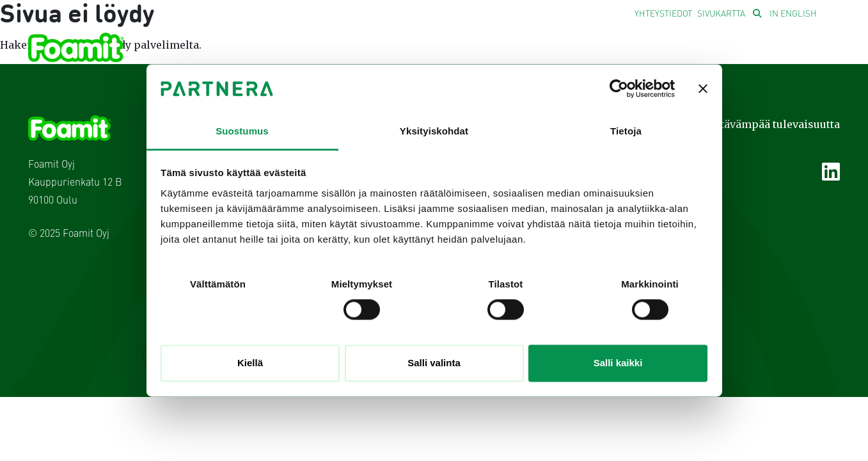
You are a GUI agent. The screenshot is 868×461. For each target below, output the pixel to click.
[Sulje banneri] (703, 89)
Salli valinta (434, 363)
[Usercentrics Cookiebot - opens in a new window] (619, 89)
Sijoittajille (647, 51)
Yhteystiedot (663, 14)
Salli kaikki (618, 363)
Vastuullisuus (466, 51)
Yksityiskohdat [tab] (434, 131)
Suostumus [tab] (242, 131)
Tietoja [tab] (626, 131)
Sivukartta (721, 14)
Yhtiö (285, 51)
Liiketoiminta (361, 51)
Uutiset (556, 51)
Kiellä (250, 363)
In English (793, 14)
